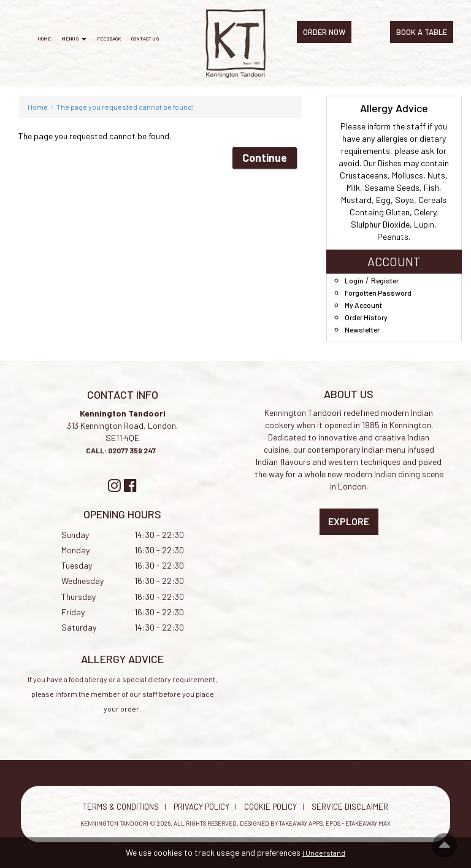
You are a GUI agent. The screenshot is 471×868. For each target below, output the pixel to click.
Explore (349, 521)
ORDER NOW (324, 32)
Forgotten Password (378, 293)
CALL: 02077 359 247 (121, 450)
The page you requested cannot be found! (125, 107)
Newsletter (362, 329)
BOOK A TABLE (422, 32)
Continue (265, 158)
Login (354, 280)
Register (385, 280)
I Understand (324, 853)
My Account (363, 305)
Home (44, 39)
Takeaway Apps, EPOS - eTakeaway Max (335, 823)
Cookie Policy (270, 807)
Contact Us (145, 39)
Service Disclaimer (350, 807)
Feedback (109, 39)
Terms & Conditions (121, 807)
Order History (366, 317)
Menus (74, 39)
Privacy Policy (201, 807)
